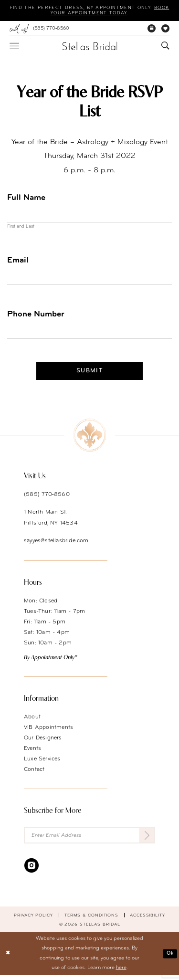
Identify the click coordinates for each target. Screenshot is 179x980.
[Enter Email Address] (89, 840)
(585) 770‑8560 (47, 499)
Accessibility (147, 920)
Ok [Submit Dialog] (169, 958)
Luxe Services (42, 763)
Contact (34, 774)
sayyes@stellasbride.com (56, 545)
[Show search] (165, 47)
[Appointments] (152, 29)
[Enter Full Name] (89, 215)
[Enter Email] (89, 279)
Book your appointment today (89, 14)
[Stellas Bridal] (89, 46)
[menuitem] (39, 29)
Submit (90, 374)
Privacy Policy (33, 920)
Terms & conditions (91, 920)
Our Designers (43, 742)
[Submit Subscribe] (147, 840)
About (32, 721)
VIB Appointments (48, 732)
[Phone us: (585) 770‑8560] (39, 29)
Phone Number (36, 317)
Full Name (26, 198)
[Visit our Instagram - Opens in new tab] (32, 870)
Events (32, 753)
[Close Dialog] (8, 959)
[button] (14, 46)
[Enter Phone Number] (89, 334)
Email (18, 262)
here (121, 973)
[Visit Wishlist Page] (165, 29)
